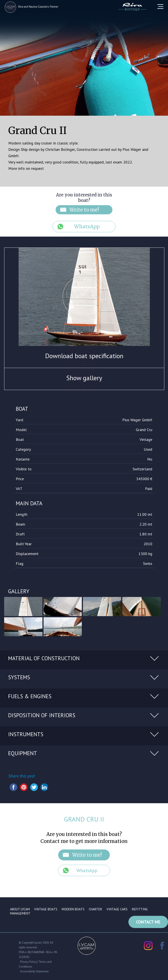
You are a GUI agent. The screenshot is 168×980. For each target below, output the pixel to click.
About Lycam (20, 909)
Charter (95, 909)
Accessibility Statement (34, 971)
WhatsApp (87, 227)
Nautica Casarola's (39, 7)
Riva (21, 7)
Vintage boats (46, 909)
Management (20, 913)
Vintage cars (117, 909)
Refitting (140, 909)
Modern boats (73, 909)
